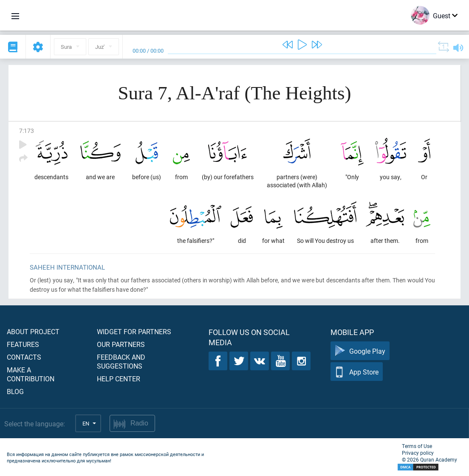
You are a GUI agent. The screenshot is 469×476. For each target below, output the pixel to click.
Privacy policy (418, 453)
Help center (119, 379)
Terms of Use (417, 446)
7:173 (27, 131)
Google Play (360, 351)
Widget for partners (134, 331)
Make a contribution (31, 374)
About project (33, 331)
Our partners (121, 344)
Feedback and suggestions (121, 361)
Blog (15, 391)
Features (23, 344)
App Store (357, 372)
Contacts (24, 357)
